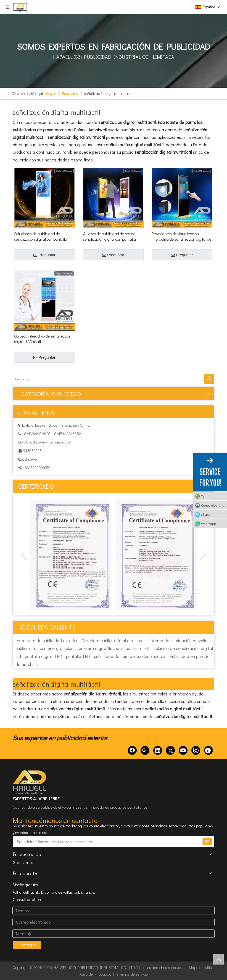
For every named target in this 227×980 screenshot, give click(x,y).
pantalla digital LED (43, 656)
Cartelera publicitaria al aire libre (113, 640)
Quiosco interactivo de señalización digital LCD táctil (43, 339)
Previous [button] (24, 554)
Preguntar (44, 255)
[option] (71, 554)
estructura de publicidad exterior (47, 640)
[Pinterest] (208, 750)
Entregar (28, 945)
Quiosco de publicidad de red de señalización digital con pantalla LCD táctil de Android (109, 237)
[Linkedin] (158, 750)
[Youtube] (183, 750)
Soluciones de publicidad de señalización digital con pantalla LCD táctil (41, 237)
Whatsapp (208, 524)
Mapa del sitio (200, 967)
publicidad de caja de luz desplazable (130, 656)
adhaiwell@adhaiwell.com (51, 442)
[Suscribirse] (207, 841)
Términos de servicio (131, 974)
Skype (205, 514)
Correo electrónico (214, 505)
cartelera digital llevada (99, 648)
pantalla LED (138, 648)
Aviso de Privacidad (96, 974)
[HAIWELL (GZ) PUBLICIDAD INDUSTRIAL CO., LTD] (30, 782)
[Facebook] (132, 750)
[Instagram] (196, 750)
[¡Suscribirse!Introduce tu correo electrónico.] (103, 841)
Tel (203, 496)
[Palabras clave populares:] (209, 379)
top (218, 959)
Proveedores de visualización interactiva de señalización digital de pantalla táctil (181, 237)
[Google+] (145, 750)
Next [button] (203, 554)
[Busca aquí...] (109, 379)
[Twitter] (170, 750)
